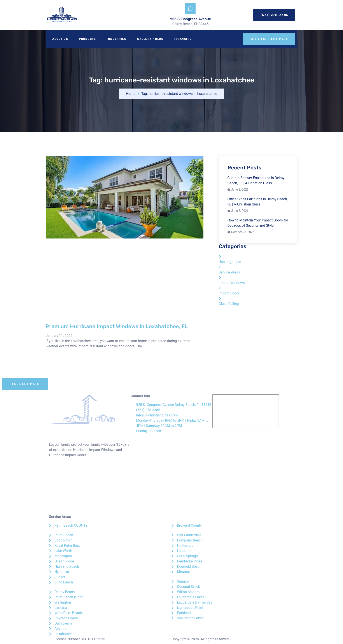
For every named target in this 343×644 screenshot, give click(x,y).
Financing (183, 39)
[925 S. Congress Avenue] (190, 9)
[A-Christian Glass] (246, 411)
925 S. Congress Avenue (190, 19)
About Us (60, 39)
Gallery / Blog (150, 39)
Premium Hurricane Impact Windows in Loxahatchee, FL (117, 326)
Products (87, 39)
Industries (116, 39)
